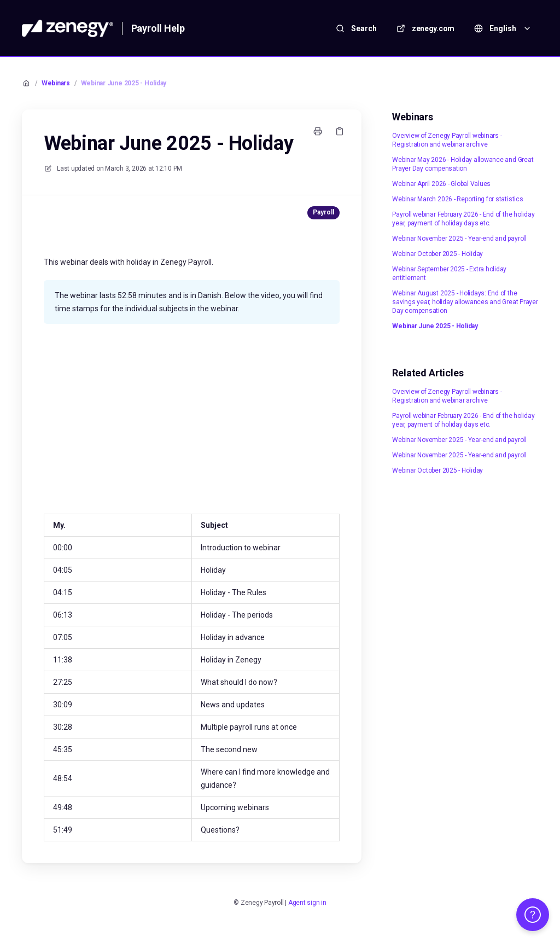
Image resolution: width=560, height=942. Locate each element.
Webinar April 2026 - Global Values (441, 184)
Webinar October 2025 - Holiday (437, 254)
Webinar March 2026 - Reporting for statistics (457, 199)
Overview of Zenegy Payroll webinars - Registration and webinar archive (447, 140)
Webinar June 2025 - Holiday (124, 83)
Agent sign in (307, 903)
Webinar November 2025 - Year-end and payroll (459, 239)
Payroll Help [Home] (158, 28)
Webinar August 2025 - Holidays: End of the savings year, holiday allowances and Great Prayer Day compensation (465, 302)
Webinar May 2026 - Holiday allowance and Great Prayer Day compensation (463, 164)
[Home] (68, 28)
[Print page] (318, 131)
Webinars (56, 83)
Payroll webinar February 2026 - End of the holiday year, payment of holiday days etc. (463, 219)
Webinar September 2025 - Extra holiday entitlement (449, 274)
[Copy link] (340, 131)
